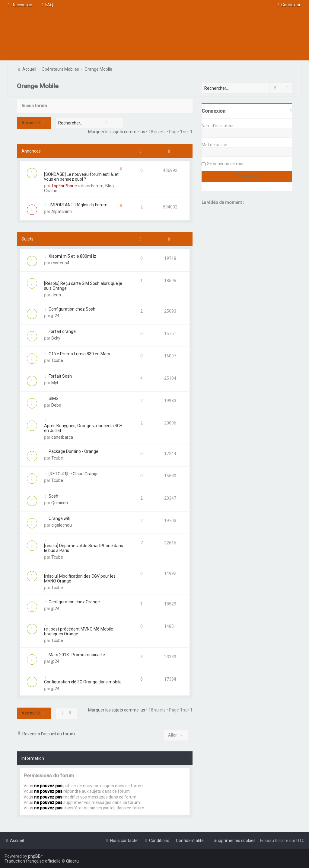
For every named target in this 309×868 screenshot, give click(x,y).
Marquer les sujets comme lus (117, 132)
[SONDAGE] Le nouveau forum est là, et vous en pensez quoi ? (81, 177)
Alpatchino (62, 211)
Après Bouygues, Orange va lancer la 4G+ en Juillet (83, 428)
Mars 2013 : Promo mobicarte (77, 655)
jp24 (55, 316)
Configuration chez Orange (74, 602)
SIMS (54, 399)
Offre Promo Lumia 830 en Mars (79, 354)
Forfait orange (62, 331)
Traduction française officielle (33, 861)
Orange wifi (59, 518)
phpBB (34, 856)
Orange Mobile (38, 86)
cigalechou (62, 525)
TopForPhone (64, 186)
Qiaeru (72, 861)
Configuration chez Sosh (72, 309)
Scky (56, 338)
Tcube (57, 360)
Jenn (56, 295)
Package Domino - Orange (73, 451)
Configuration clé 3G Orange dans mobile (83, 682)
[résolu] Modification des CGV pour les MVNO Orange (80, 579)
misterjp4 (60, 263)
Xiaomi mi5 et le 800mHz (72, 256)
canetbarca (62, 437)
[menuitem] (46, 5)
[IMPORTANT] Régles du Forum (78, 205)
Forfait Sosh (60, 376)
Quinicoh (60, 503)
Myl (55, 383)
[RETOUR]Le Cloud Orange (74, 474)
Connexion (213, 111)
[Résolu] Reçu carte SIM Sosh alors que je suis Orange (83, 286)
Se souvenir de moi (225, 164)
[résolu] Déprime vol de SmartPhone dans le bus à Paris (84, 548)
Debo (56, 405)
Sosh (53, 496)
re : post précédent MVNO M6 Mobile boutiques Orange (79, 631)
